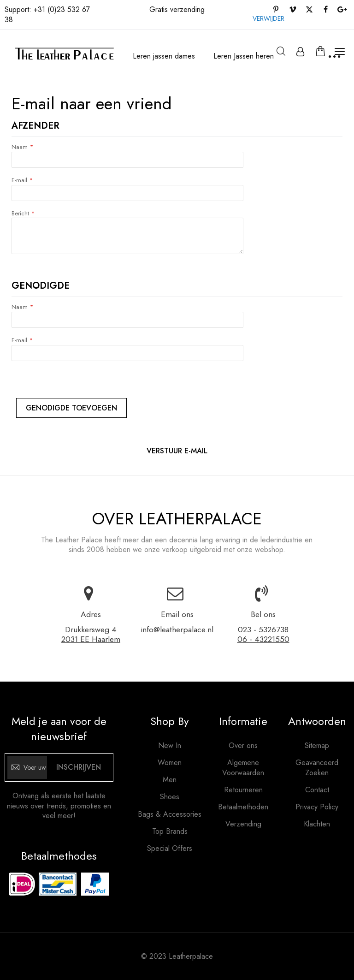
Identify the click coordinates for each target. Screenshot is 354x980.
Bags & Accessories (170, 814)
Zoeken (281, 51)
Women (170, 763)
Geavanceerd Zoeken (317, 768)
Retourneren (243, 790)
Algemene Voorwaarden (243, 768)
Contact (317, 790)
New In (170, 746)
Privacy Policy (317, 807)
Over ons (243, 746)
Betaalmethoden (243, 807)
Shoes (170, 797)
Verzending (243, 824)
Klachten (317, 824)
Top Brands (170, 832)
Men (170, 780)
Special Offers (170, 849)
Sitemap (317, 746)
